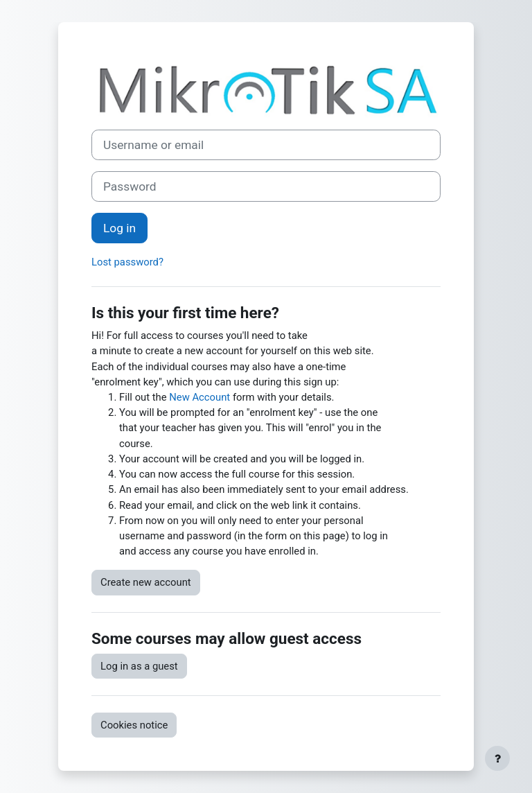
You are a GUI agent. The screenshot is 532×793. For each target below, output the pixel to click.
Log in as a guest (139, 666)
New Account (199, 397)
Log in (119, 228)
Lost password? (127, 262)
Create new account (146, 582)
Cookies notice (134, 725)
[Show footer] (497, 758)
